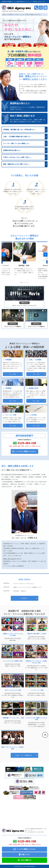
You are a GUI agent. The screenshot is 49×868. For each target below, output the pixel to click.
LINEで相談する (24, 860)
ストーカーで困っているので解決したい (16, 143)
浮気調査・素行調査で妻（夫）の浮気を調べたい (19, 130)
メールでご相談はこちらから (25, 849)
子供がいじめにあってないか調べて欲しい (17, 157)
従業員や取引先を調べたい (12, 150)
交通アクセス (24, 855)
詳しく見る (13, 374)
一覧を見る (24, 598)
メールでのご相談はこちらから (26, 451)
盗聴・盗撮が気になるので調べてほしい (16, 164)
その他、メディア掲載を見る (24, 755)
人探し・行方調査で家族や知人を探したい (17, 137)
